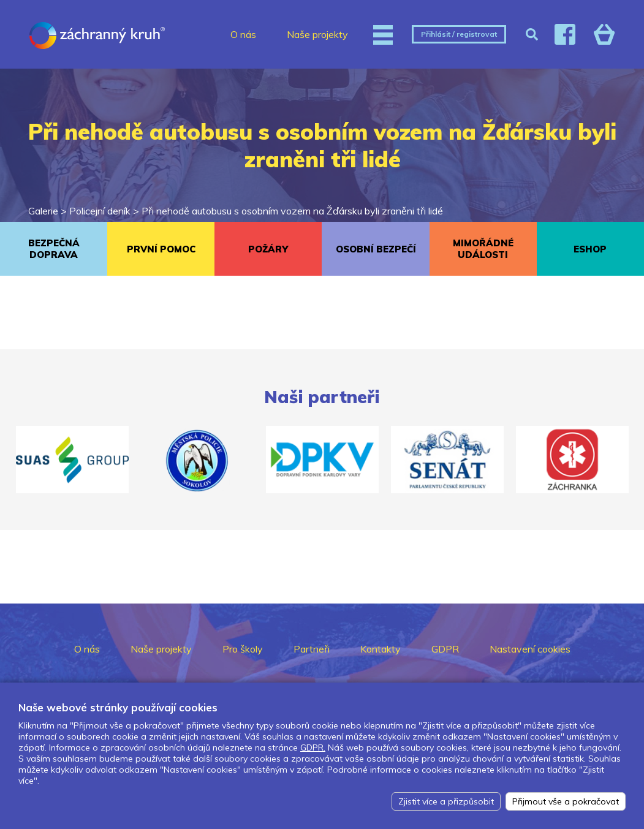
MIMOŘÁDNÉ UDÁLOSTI (483, 249)
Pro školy (243, 649)
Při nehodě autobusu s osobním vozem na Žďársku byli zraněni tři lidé (292, 211)
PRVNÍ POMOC (161, 249)
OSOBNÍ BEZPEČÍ (376, 249)
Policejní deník (100, 211)
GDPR (445, 649)
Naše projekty (317, 34)
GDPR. (313, 748)
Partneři (312, 649)
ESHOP (590, 249)
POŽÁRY (268, 249)
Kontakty (381, 649)
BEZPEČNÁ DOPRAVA (54, 249)
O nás (243, 34)
